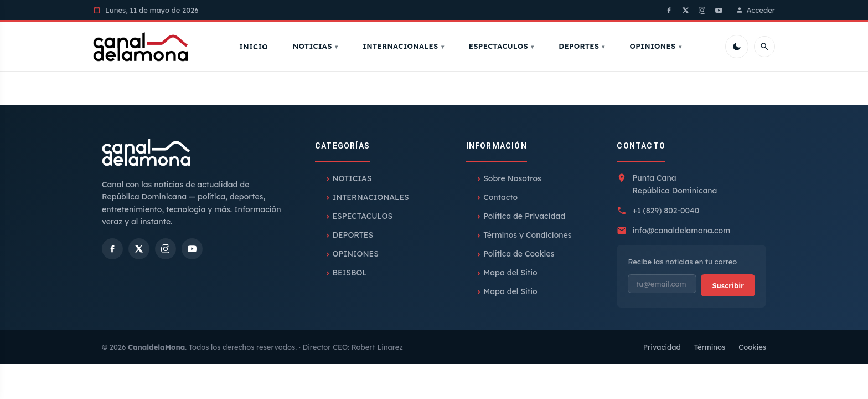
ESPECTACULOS (500, 47)
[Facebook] (669, 10)
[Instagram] (702, 10)
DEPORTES (580, 47)
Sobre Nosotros (512, 180)
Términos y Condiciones (527, 236)
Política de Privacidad (524, 217)
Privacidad (662, 348)
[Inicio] (142, 47)
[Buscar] (764, 47)
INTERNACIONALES (402, 47)
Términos (710, 348)
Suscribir (728, 286)
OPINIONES (654, 47)
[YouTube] (719, 10)
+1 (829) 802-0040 (666, 212)
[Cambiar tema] (737, 47)
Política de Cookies (519, 255)
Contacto (500, 198)
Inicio (255, 47)
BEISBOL (349, 274)
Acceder (755, 10)
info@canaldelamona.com (681, 232)
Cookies (752, 348)
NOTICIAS (314, 47)
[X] (686, 10)
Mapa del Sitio (510, 274)
